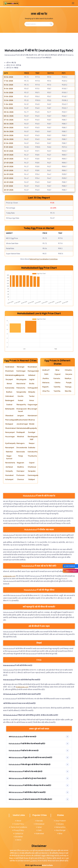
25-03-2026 (9, 170)
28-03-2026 (9, 159)
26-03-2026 (9, 166)
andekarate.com (9, 576)
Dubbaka (32, 448)
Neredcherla (10, 463)
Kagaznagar (33, 405)
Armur (32, 400)
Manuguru (21, 443)
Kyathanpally (10, 443)
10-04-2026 (8, 108)
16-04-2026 (8, 85)
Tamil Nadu (58, 387)
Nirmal (9, 384)
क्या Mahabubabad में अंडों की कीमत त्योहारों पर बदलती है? (27, 792)
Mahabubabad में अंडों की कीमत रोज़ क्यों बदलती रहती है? (27, 744)
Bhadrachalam (22, 420)
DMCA (18, 840)
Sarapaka (32, 471)
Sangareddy (21, 392)
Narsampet (10, 448)
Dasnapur (21, 471)
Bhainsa (32, 420)
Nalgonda (20, 375)
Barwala (39, 821)
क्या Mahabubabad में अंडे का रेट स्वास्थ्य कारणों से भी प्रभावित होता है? (31, 799)
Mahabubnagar (11, 375)
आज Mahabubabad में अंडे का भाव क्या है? (23, 737)
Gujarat (57, 374)
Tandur (32, 396)
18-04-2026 (8, 77)
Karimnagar (21, 371)
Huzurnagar (10, 437)
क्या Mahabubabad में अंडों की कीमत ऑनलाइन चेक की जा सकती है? (30, 785)
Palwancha (21, 388)
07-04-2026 (9, 120)
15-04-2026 (8, 89)
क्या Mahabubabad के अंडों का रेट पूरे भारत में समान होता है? (28, 778)
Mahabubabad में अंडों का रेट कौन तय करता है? (24, 751)
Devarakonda (22, 448)
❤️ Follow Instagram (70, 571)
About (18, 821)
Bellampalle (10, 409)
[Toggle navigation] (73, 3)
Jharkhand (47, 378)
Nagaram (20, 463)
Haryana (69, 374)
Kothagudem (33, 388)
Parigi (21, 456)
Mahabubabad (22, 428)
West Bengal (70, 391)
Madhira (21, 467)
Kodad (20, 400)
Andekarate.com (22, 687)
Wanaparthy (21, 405)
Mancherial (21, 384)
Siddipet (32, 479)
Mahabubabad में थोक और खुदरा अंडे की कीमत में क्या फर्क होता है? (30, 764)
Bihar (57, 370)
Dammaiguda (33, 475)
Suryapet (9, 379)
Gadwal (9, 405)
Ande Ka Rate (47, 865)
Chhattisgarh (70, 370)
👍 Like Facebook (70, 566)
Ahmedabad (39, 824)
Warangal (21, 367)
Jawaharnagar (22, 424)
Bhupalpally (32, 428)
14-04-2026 (8, 93)
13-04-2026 (8, 96)
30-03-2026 (9, 151)
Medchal (20, 437)
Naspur (32, 443)
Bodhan (9, 392)
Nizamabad (32, 367)
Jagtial (32, 379)
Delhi (46, 374)
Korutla (21, 396)
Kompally (9, 471)
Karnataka (58, 378)
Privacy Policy (18, 830)
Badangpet (10, 400)
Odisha (57, 383)
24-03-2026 (9, 174)
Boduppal (9, 424)
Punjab (69, 383)
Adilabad (32, 375)
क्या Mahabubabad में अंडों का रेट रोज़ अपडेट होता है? (26, 771)
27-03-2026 (9, 163)
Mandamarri (32, 416)
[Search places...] (39, 24)
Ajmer (39, 827)
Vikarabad (9, 416)
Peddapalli (21, 432)
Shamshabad (11, 428)
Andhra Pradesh (49, 370)
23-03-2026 (9, 178)
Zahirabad (9, 396)
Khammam (9, 371)
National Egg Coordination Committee (44, 259)
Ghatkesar (32, 467)
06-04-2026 (9, 124)
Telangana (69, 387)
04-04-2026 (9, 131)
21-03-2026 (8, 186)
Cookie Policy (18, 824)
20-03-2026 (9, 190)
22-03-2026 (9, 182)
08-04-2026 (9, 116)
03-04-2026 (9, 135)
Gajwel (32, 463)
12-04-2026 (8, 100)
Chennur (21, 479)
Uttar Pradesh (48, 391)
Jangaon (21, 416)
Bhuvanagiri (32, 409)
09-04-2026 (9, 112)
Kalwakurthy (33, 452)
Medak (32, 424)
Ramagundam (33, 371)
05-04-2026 (9, 128)
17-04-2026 (8, 81)
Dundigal (32, 432)
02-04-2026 (9, 139)
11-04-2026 (8, 104)
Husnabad (9, 475)
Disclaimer (18, 837)
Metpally (32, 392)
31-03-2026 (8, 147)
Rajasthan (46, 387)
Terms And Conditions (18, 827)
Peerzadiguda (11, 420)
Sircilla (32, 384)
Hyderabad (10, 367)
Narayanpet (10, 432)
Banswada (21, 452)
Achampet (9, 479)
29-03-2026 (9, 155)
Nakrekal (9, 452)
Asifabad (9, 467)
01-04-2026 (8, 143)
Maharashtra (48, 383)
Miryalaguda (21, 379)
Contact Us (18, 833)
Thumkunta (32, 456)
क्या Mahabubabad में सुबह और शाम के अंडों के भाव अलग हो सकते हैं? (31, 758)
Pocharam (20, 475)
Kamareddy (10, 388)
